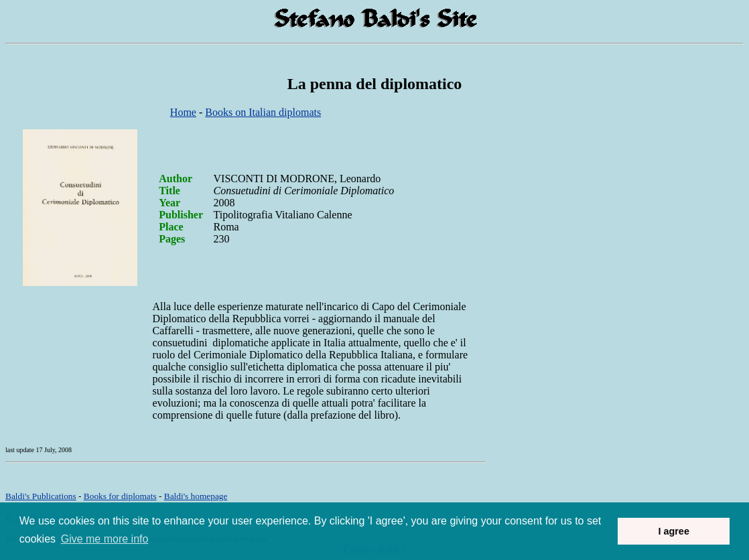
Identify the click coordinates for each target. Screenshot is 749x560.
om (196, 496)
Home (183, 112)
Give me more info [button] (105, 539)
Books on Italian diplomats (263, 112)
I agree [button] (673, 531)
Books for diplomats (120, 496)
